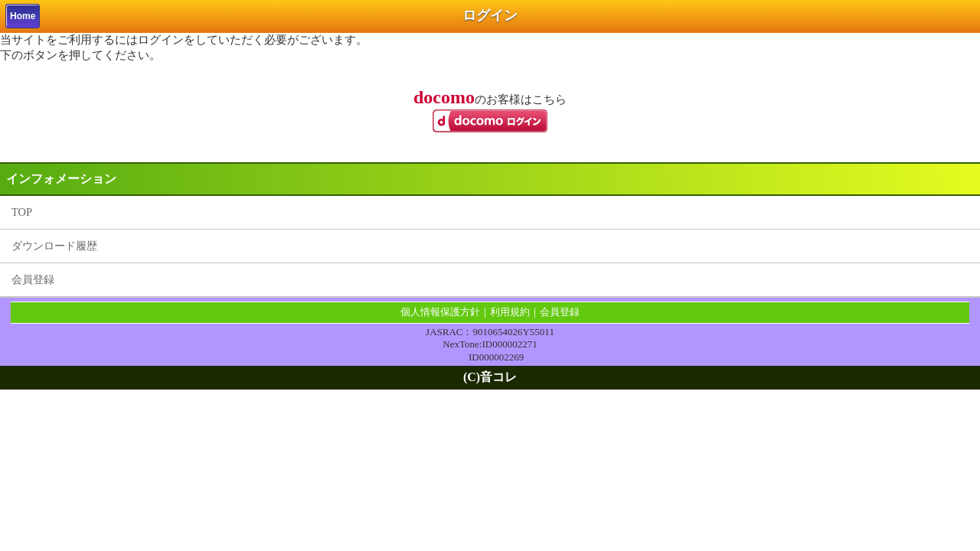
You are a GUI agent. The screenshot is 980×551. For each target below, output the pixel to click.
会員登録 (33, 279)
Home (23, 16)
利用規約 (510, 312)
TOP (22, 212)
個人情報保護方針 (440, 312)
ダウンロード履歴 (54, 246)
